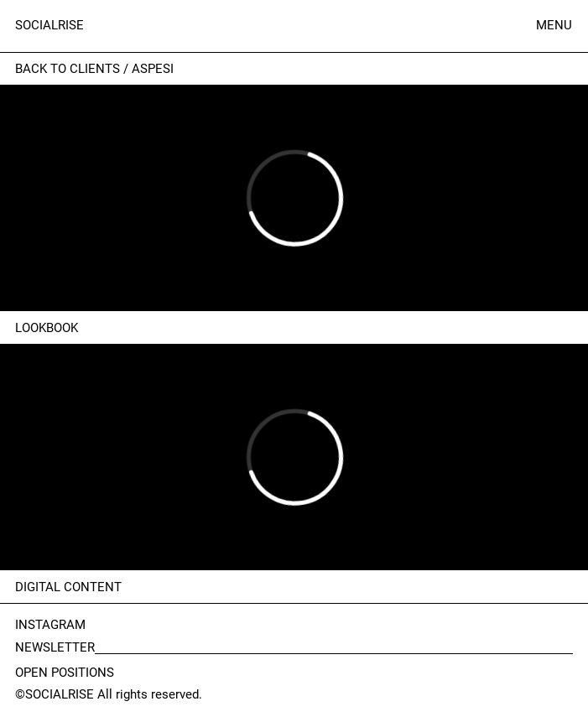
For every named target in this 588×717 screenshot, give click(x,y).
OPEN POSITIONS (65, 673)
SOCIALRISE (49, 25)
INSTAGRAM (50, 625)
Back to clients (68, 69)
